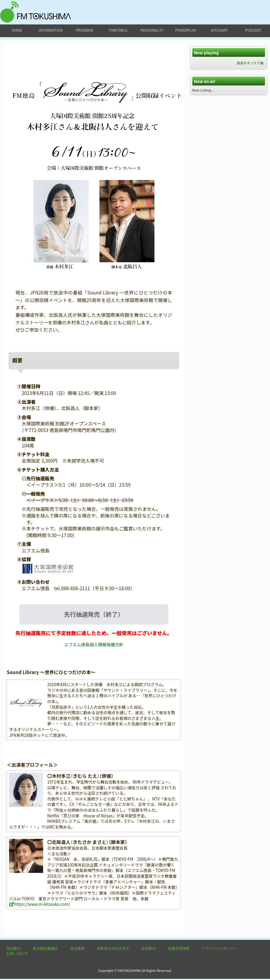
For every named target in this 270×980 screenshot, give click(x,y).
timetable (118, 30)
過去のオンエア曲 (250, 63)
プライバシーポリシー (220, 949)
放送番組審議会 (45, 949)
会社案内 (13, 949)
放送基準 (77, 949)
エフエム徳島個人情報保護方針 (94, 646)
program (84, 30)
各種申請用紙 (179, 949)
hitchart (219, 30)
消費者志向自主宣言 (113, 949)
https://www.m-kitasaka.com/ (40, 905)
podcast (253, 30)
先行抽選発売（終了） (94, 615)
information (51, 30)
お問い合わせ (17, 955)
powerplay (186, 30)
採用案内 (148, 949)
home (17, 30)
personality (152, 30)
